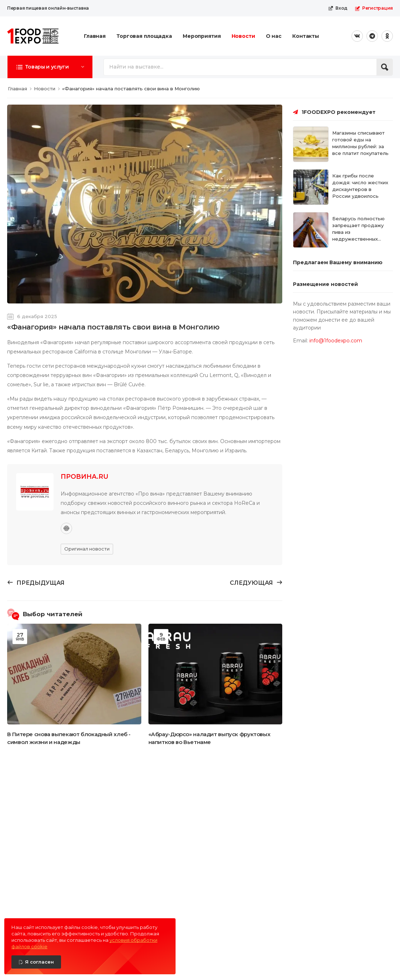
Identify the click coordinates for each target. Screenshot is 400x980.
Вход (338, 8)
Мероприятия (202, 36)
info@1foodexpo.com (336, 341)
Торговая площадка (144, 36)
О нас (274, 36)
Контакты (306, 36)
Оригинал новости (87, 549)
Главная (95, 36)
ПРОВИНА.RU (85, 477)
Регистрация (374, 8)
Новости (243, 36)
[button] (50, 67)
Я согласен (39, 962)
